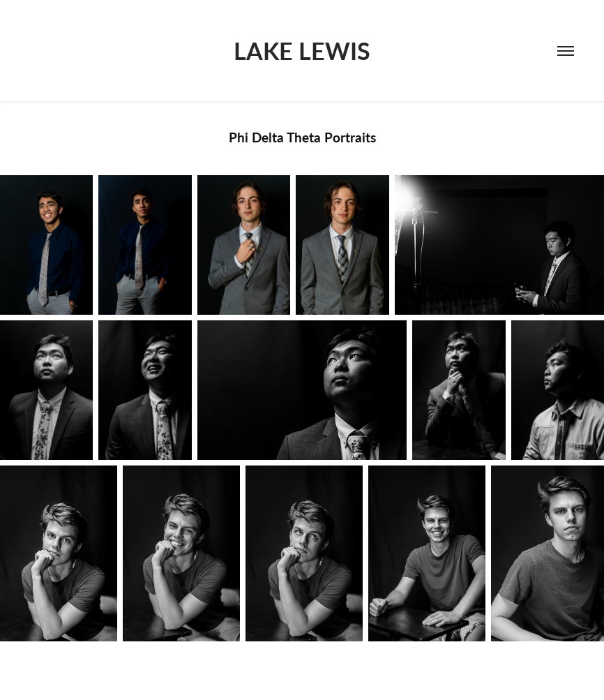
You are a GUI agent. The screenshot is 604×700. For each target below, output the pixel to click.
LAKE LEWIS (302, 51)
